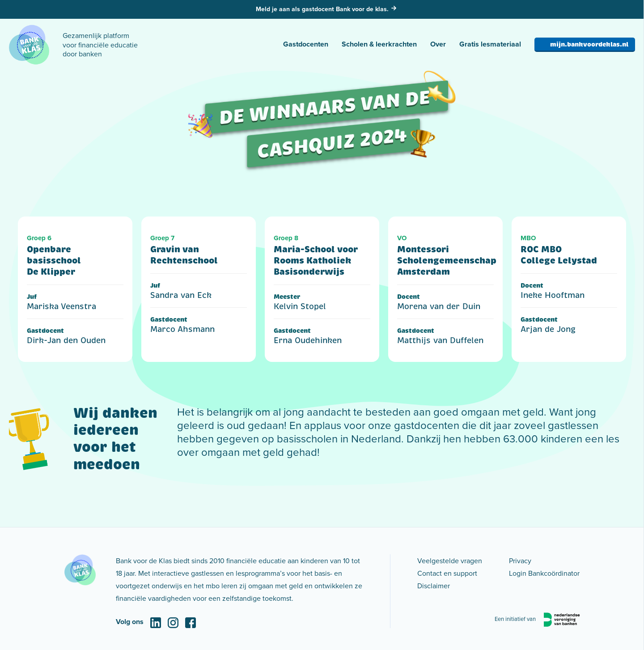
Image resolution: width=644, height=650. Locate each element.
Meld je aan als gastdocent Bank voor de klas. (322, 9)
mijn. (589, 44)
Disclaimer (434, 586)
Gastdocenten (306, 44)
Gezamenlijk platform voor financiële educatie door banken (100, 45)
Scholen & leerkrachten (379, 44)
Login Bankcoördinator (544, 573)
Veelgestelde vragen (450, 561)
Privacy (520, 561)
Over (438, 44)
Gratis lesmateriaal (490, 44)
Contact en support (447, 573)
